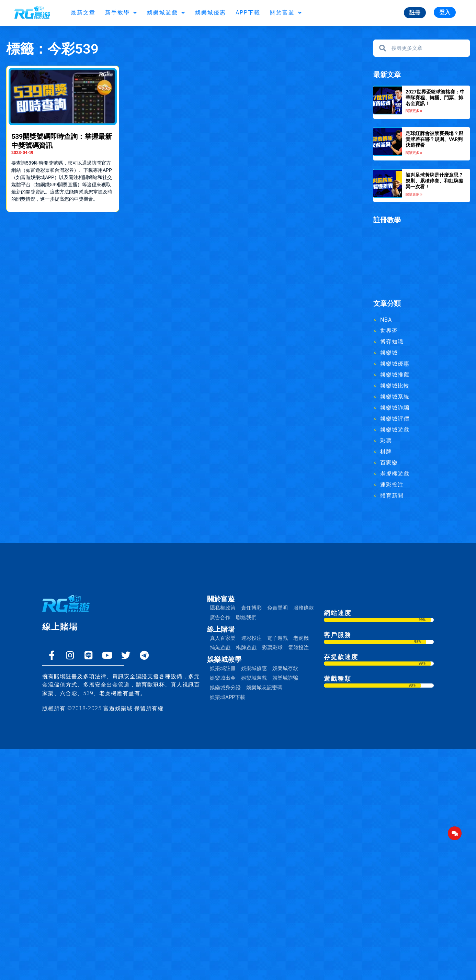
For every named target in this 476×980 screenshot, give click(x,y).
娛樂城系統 (395, 397)
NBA (386, 320)
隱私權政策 (223, 608)
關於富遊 (286, 13)
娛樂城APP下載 (228, 697)
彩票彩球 (272, 648)
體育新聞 (392, 496)
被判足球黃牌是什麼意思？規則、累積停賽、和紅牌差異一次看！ (434, 181)
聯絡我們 (246, 617)
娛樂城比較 (395, 386)
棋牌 (386, 452)
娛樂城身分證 (225, 688)
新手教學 (121, 13)
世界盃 (389, 331)
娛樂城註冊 (223, 668)
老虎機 (301, 638)
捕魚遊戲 (220, 648)
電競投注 (298, 648)
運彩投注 (392, 485)
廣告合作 (220, 617)
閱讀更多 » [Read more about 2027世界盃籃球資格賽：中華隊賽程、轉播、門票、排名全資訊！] (414, 111)
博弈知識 (392, 342)
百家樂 (389, 463)
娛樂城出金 (223, 678)
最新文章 (83, 13)
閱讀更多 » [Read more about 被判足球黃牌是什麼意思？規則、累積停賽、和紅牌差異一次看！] (414, 194)
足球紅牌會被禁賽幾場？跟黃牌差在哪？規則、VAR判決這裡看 (434, 139)
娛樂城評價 (395, 419)
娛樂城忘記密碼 (264, 688)
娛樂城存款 (285, 668)
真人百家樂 (223, 638)
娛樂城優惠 (211, 13)
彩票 (386, 441)
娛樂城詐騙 (395, 408)
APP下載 (248, 13)
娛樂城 (389, 353)
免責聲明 (277, 608)
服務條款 (304, 608)
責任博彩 (251, 608)
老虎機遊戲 (395, 474)
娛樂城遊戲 (166, 13)
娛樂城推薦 (395, 375)
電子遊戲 (277, 638)
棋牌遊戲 (246, 648)
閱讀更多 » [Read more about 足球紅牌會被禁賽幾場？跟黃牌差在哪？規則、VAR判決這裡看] (414, 153)
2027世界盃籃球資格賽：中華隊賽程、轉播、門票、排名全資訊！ (435, 98)
